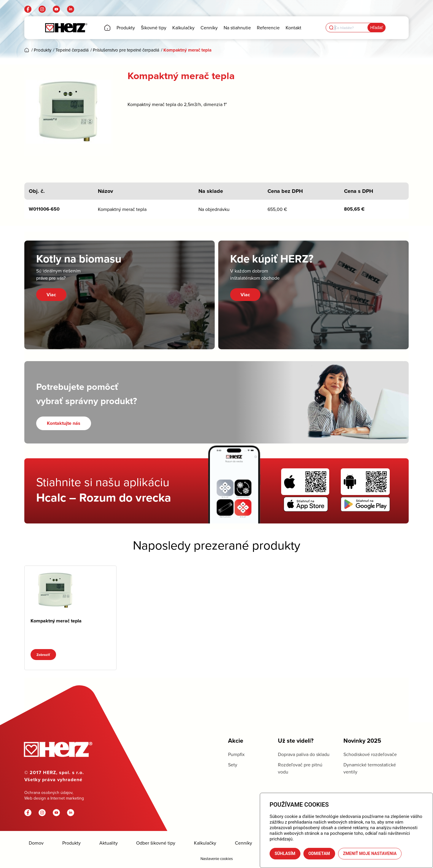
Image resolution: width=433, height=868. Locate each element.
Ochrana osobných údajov (48, 792)
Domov (36, 843)
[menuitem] (107, 28)
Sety (233, 765)
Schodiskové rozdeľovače (370, 754)
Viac (51, 295)
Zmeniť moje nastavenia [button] (370, 853)
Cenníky (243, 843)
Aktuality (109, 843)
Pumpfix (236, 754)
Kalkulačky (205, 843)
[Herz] (66, 28)
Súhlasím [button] (285, 853)
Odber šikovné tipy (156, 843)
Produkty (71, 843)
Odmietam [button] (319, 853)
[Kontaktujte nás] (64, 423)
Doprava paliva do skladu (304, 754)
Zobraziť (43, 655)
